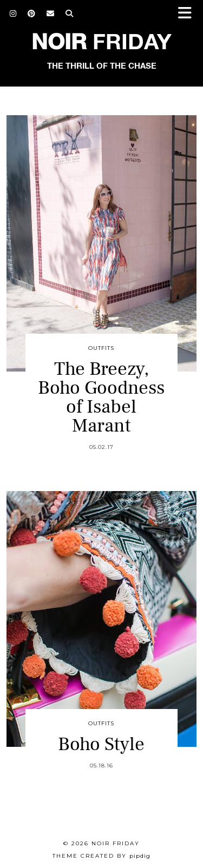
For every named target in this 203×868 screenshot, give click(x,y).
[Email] (51, 14)
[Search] (70, 14)
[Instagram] (13, 14)
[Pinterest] (32, 14)
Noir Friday (116, 843)
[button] (188, 14)
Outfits (101, 348)
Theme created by (101, 856)
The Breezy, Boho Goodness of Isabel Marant (101, 397)
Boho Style (101, 744)
